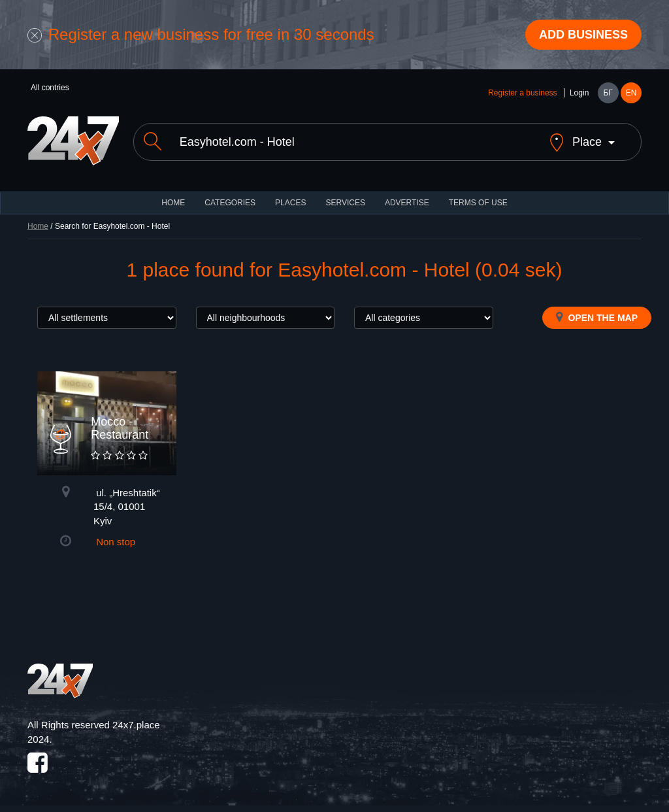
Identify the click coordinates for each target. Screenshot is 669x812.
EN (631, 93)
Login (579, 93)
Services (345, 203)
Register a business (522, 93)
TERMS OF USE (478, 203)
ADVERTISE (407, 203)
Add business (583, 35)
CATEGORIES (230, 203)
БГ (608, 93)
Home (38, 226)
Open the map (597, 317)
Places (290, 203)
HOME (173, 203)
